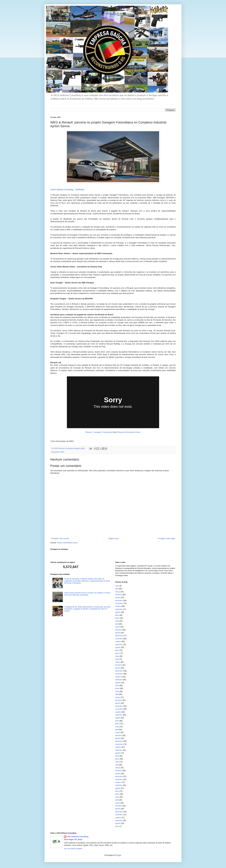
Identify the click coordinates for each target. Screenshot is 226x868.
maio (117, 586)
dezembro (119, 601)
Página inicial (114, 539)
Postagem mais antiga (166, 539)
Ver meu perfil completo (73, 849)
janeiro (118, 598)
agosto (118, 612)
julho (117, 615)
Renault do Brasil (124, 432)
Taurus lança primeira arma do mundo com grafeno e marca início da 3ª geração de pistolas (87, 594)
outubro (118, 606)
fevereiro (119, 595)
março (118, 592)
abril (117, 589)
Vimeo (137, 432)
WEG (62, 452)
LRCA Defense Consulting (78, 837)
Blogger (118, 855)
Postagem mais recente (60, 539)
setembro (119, 609)
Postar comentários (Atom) (67, 543)
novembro (119, 603)
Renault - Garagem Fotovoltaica (99, 432)
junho (117, 618)
